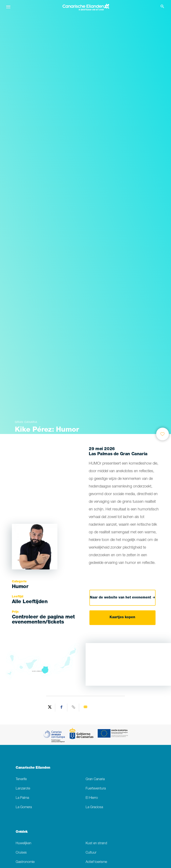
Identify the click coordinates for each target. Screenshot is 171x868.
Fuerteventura (96, 789)
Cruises (21, 853)
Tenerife (21, 779)
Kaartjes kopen (122, 618)
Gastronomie (25, 862)
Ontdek (22, 832)
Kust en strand (96, 843)
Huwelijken (24, 843)
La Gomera (24, 807)
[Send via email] (85, 708)
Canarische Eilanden (33, 768)
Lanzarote (23, 789)
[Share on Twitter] (50, 708)
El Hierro (92, 798)
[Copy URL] (74, 708)
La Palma (22, 798)
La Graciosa (94, 807)
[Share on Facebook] (62, 708)
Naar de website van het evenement (122, 598)
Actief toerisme (96, 862)
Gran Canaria (95, 779)
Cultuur (91, 853)
